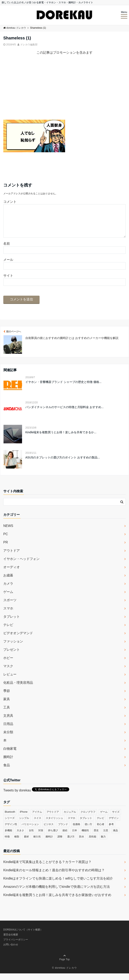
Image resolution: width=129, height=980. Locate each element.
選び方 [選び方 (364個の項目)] (71, 843)
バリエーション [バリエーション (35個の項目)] (30, 831)
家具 (7, 706)
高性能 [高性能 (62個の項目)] (93, 843)
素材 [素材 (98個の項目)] (26, 843)
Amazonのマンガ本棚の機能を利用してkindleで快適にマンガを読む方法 (57, 893)
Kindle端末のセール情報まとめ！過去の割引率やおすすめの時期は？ (54, 877)
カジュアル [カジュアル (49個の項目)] (70, 818)
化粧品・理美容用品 (18, 689)
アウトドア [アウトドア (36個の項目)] (53, 818)
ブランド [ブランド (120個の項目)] (63, 831)
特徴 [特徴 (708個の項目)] (7, 843)
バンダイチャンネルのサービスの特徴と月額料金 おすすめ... (64, 414)
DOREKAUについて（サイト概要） (23, 936)
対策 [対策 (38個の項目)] (41, 837)
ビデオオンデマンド (18, 640)
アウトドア (12, 557)
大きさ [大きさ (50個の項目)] (20, 837)
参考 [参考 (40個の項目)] (111, 831)
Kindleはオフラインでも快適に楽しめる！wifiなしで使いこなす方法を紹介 (58, 885)
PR (6, 549)
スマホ (8, 615)
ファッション (13, 648)
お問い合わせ (11, 951)
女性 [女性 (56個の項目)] (31, 837)
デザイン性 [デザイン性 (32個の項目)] (11, 831)
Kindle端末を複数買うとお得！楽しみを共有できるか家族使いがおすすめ (57, 901)
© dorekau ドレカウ (65, 974)
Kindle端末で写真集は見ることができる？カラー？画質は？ (47, 868)
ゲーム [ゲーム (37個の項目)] (104, 818)
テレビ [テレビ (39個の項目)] (101, 825)
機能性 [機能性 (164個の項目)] (85, 837)
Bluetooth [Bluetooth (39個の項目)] (10, 818)
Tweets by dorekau (17, 797)
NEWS (8, 532)
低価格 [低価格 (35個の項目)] (76, 831)
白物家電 (10, 755)
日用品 (8, 730)
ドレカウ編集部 (29, 45)
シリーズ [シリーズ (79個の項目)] (10, 825)
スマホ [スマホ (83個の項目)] (72, 825)
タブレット (12, 623)
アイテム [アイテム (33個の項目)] (37, 818)
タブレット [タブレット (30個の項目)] (86, 825)
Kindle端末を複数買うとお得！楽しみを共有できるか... (61, 439)
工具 (7, 714)
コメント (10, 202)
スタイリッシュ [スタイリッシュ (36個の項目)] (54, 825)
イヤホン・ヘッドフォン (21, 565)
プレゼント (12, 656)
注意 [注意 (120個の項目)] (106, 837)
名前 (7, 250)
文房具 (8, 722)
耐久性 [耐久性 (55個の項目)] (37, 843)
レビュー (10, 681)
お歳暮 (8, 582)
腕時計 (8, 763)
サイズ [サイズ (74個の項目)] (116, 818)
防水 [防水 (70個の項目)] (82, 843)
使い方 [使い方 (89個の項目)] (88, 831)
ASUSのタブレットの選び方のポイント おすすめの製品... (63, 464)
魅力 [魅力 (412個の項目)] (103, 843)
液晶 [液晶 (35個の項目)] (115, 837)
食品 (7, 772)
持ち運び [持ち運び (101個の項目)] (53, 837)
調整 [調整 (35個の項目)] (60, 843)
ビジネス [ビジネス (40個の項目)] (49, 831)
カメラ (8, 590)
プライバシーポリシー (16, 946)
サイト (8, 282)
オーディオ (12, 574)
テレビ (8, 631)
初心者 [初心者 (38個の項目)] (101, 831)
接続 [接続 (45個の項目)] (65, 837)
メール (8, 266)
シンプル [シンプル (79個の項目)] (24, 825)
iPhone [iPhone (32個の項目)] (24, 818)
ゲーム (8, 598)
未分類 (8, 739)
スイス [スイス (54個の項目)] (38, 825)
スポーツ (10, 607)
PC (6, 541)
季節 (7, 697)
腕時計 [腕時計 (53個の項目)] (49, 843)
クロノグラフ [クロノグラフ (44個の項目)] (88, 818)
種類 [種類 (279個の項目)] (17, 843)
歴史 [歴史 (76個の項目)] (96, 837)
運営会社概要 (11, 941)
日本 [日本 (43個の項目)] (75, 837)
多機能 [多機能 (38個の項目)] (8, 837)
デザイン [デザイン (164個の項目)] (114, 825)
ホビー (8, 664)
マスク (8, 673)
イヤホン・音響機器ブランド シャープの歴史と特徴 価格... (63, 388)
